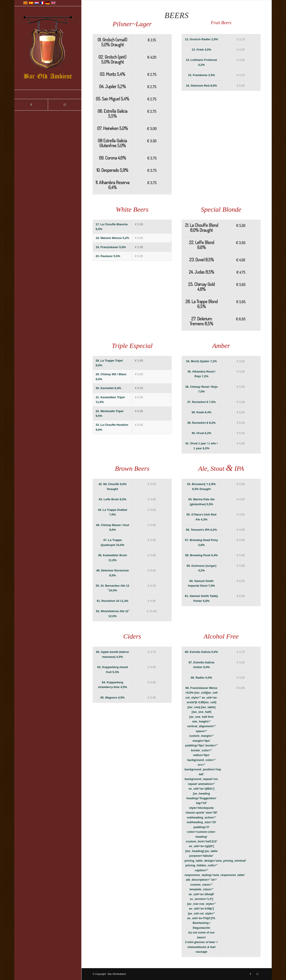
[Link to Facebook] (31, 105)
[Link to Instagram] (65, 105)
